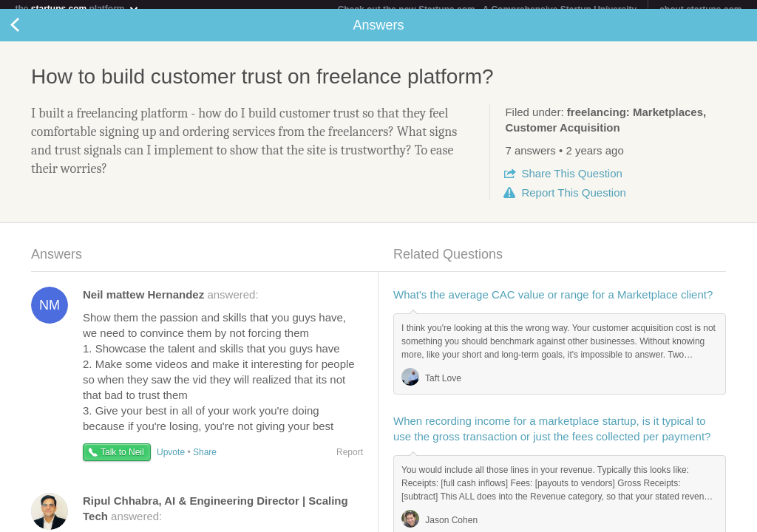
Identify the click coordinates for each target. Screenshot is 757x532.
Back (30, 34)
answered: (171, 303)
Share (571, 182)
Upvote (171, 461)
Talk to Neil (122, 461)
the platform (77, 8)
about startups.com (700, 10)
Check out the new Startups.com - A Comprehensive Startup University (488, 10)
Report (573, 201)
